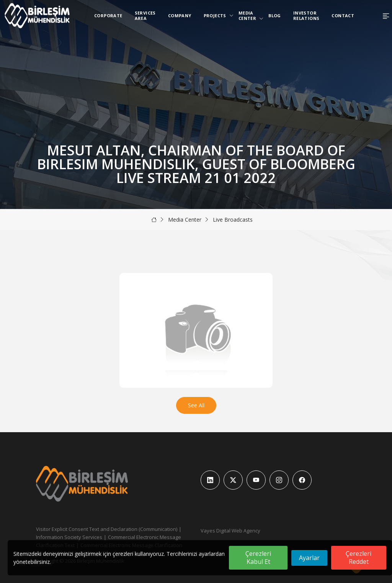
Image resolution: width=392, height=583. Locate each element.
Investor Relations (306, 16)
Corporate (108, 16)
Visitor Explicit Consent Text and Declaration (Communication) (107, 529)
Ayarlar (309, 558)
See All (196, 405)
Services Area (145, 16)
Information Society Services (69, 537)
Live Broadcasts (233, 220)
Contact (343, 16)
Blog (275, 16)
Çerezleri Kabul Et (258, 558)
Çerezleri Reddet (359, 558)
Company (180, 16)
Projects (216, 16)
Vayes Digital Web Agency (230, 531)
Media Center (249, 16)
